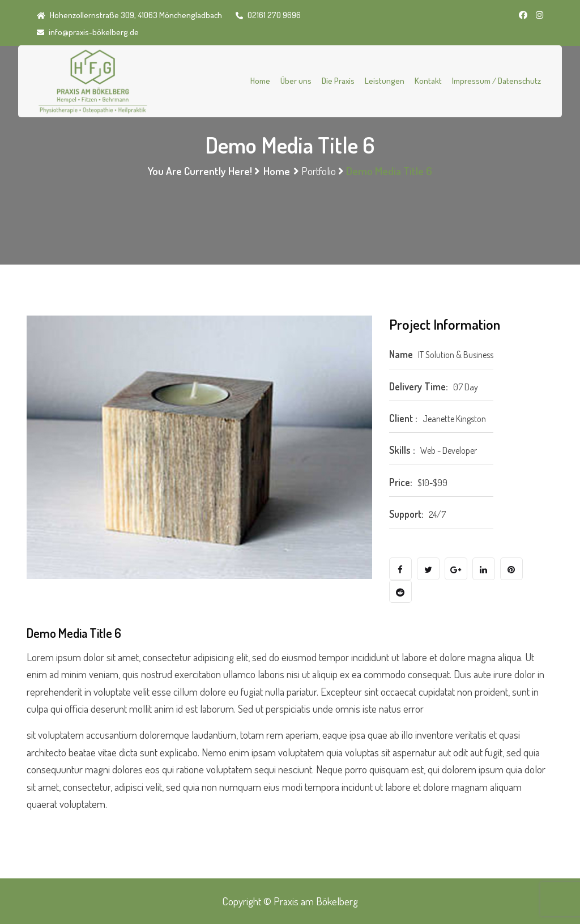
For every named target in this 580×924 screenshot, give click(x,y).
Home (260, 81)
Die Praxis (338, 81)
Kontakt (428, 81)
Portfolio (319, 171)
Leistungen (385, 81)
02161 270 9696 (268, 15)
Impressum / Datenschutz (496, 81)
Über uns (296, 81)
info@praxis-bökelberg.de (88, 32)
